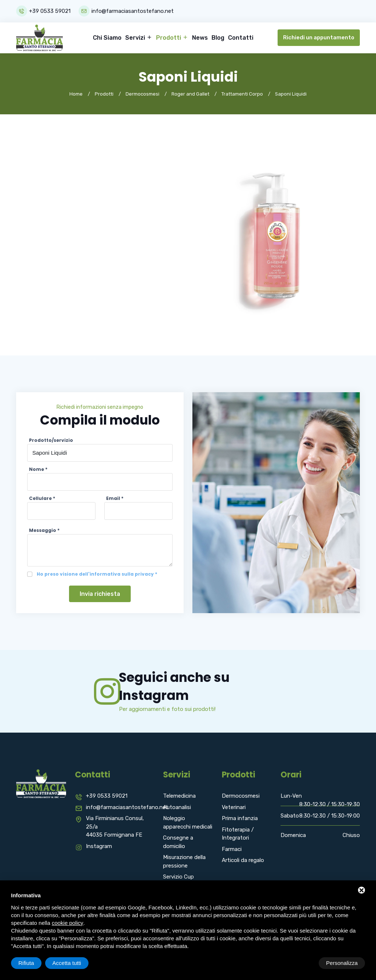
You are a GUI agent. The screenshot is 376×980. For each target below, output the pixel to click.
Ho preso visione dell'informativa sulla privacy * (97, 574)
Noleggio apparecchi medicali (188, 822)
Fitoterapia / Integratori (238, 834)
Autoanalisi (177, 807)
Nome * (38, 469)
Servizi (136, 37)
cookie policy (68, 923)
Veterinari (234, 807)
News (200, 37)
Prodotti (169, 37)
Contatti (241, 37)
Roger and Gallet (190, 94)
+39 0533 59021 (50, 11)
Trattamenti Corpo (242, 94)
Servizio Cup (178, 877)
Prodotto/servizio (51, 440)
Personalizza (34, 963)
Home (76, 94)
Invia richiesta (100, 593)
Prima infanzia (240, 818)
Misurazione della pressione (184, 861)
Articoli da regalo (243, 860)
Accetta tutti (343, 963)
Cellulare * (42, 498)
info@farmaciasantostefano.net (133, 11)
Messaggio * (44, 530)
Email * (115, 498)
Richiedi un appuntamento (319, 37)
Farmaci (232, 849)
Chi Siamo (107, 37)
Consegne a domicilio (178, 842)
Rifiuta (303, 963)
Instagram (99, 846)
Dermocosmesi (142, 94)
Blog (218, 37)
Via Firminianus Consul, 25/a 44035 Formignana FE (115, 827)
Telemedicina (179, 796)
